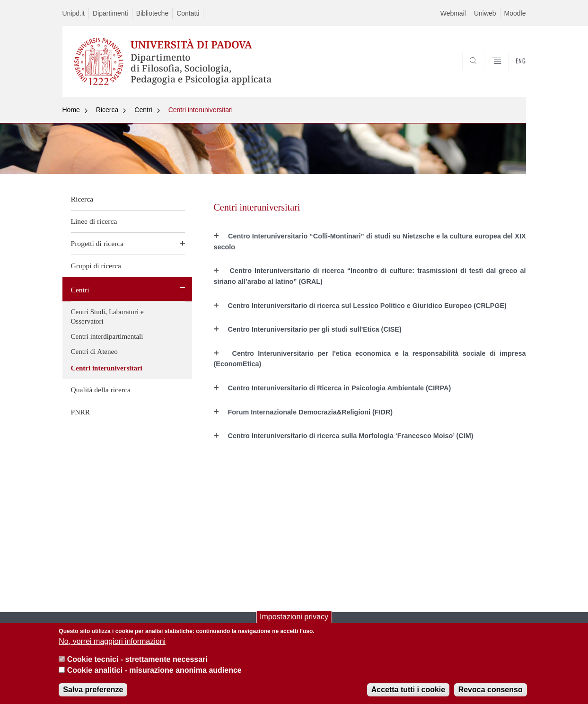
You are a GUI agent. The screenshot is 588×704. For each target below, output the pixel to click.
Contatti (188, 13)
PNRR (81, 412)
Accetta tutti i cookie (408, 690)
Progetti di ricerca (97, 243)
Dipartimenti (110, 13)
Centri (143, 110)
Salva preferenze (93, 690)
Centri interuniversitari (201, 110)
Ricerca (107, 110)
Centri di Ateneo (94, 352)
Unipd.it (74, 13)
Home (71, 110)
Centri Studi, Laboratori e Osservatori (107, 317)
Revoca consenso (491, 690)
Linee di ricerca (94, 221)
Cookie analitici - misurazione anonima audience (154, 670)
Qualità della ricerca (101, 390)
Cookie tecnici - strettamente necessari (137, 659)
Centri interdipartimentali (107, 336)
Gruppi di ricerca (96, 266)
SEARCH (509, 74)
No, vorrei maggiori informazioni (112, 641)
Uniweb (485, 13)
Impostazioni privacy (294, 617)
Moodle (515, 13)
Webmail (453, 13)
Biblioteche (153, 13)
